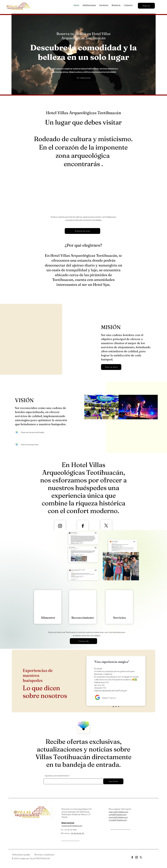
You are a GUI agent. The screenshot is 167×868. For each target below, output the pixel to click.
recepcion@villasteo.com (72, 826)
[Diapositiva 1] (113, 707)
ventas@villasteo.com (118, 814)
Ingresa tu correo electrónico (57, 776)
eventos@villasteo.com (118, 817)
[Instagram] (60, 526)
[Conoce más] (83, 641)
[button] (111, 367)
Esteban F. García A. (109, 698)
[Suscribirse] (113, 781)
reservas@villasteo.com (118, 812)
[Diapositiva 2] (116, 707)
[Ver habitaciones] (83, 78)
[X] (106, 526)
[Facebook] (132, 857)
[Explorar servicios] (82, 231)
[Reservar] (146, 6)
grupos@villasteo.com (118, 820)
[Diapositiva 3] (119, 707)
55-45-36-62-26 (77, 833)
